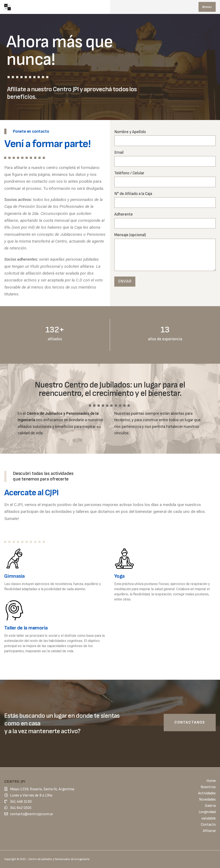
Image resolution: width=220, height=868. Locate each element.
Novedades (207, 800)
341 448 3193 (21, 802)
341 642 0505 (21, 808)
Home (211, 781)
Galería (210, 806)
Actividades (207, 793)
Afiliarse (209, 831)
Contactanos (190, 722)
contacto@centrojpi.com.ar (32, 814)
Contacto (208, 825)
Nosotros (208, 787)
